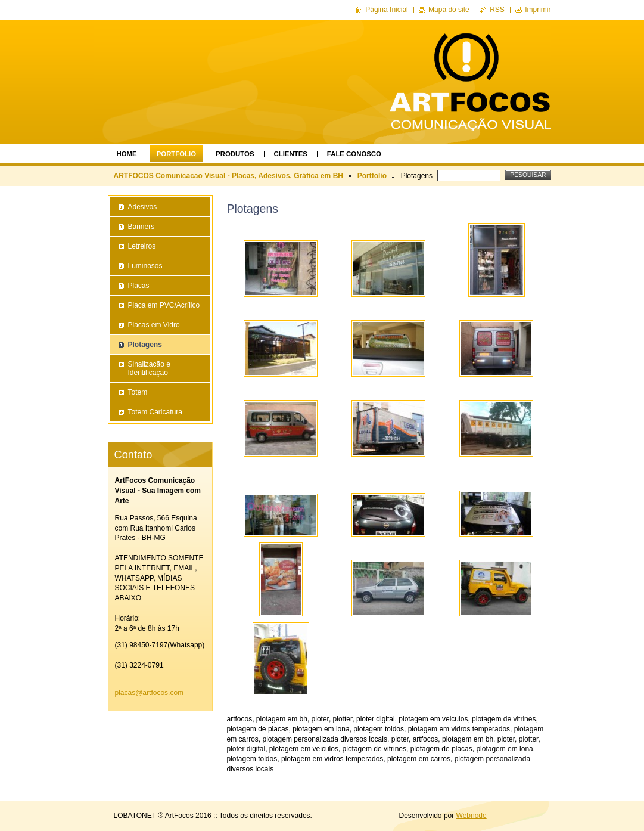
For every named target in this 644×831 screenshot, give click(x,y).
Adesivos (143, 207)
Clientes (291, 154)
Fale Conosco (354, 154)
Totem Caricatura (155, 412)
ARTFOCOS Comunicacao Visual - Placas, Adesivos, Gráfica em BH (228, 176)
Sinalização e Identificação (149, 368)
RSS (497, 10)
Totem (138, 392)
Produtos (235, 154)
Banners (141, 227)
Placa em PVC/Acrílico (164, 305)
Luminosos (145, 266)
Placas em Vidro (154, 325)
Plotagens (145, 345)
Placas (139, 286)
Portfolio (176, 154)
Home (127, 154)
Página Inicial (386, 10)
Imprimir (538, 10)
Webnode (472, 816)
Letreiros (142, 246)
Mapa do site (449, 10)
